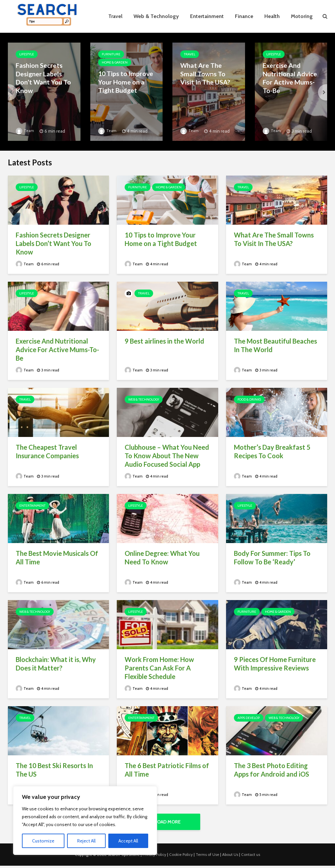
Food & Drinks (249, 399)
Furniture (111, 54)
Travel (115, 16)
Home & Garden (115, 62)
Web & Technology (156, 16)
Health (272, 16)
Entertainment (207, 16)
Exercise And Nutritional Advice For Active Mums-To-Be (291, 77)
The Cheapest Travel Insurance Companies (47, 451)
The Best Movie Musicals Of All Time (57, 557)
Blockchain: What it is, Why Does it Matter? (56, 664)
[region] (85, 821)
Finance (244, 16)
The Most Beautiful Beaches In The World (275, 345)
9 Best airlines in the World (164, 341)
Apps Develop (249, 718)
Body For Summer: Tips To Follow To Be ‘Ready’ (272, 557)
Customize (43, 841)
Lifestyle (27, 54)
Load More (167, 822)
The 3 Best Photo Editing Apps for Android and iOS (272, 770)
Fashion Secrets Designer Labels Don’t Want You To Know (41, 77)
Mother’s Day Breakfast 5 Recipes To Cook (272, 451)
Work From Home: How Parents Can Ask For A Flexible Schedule (159, 668)
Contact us (251, 857)
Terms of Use (207, 857)
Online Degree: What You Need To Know (162, 557)
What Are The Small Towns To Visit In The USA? (209, 73)
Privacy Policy (154, 857)
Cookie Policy (181, 857)
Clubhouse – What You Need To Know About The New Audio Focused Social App (167, 456)
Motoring (302, 16)
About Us (230, 857)
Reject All (86, 841)
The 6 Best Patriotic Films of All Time (167, 770)
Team (25, 130)
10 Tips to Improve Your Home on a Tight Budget (123, 81)
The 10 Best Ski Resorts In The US (54, 770)
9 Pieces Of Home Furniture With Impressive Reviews (275, 664)
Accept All (128, 841)
